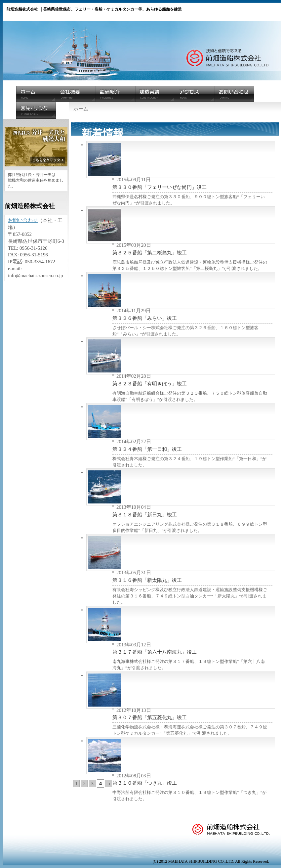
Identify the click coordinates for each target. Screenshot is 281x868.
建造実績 (155, 94)
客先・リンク (36, 110)
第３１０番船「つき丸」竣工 (145, 783)
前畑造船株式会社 (234, 835)
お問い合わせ (234, 94)
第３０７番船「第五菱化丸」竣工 (150, 717)
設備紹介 (115, 94)
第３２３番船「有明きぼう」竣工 (150, 384)
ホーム (36, 94)
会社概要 (76, 94)
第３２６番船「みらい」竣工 (145, 318)
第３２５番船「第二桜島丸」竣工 (150, 253)
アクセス (195, 94)
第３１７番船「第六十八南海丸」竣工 (155, 652)
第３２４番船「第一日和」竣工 (147, 449)
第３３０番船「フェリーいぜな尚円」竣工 (160, 187)
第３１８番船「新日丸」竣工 (145, 515)
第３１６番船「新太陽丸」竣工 (147, 580)
